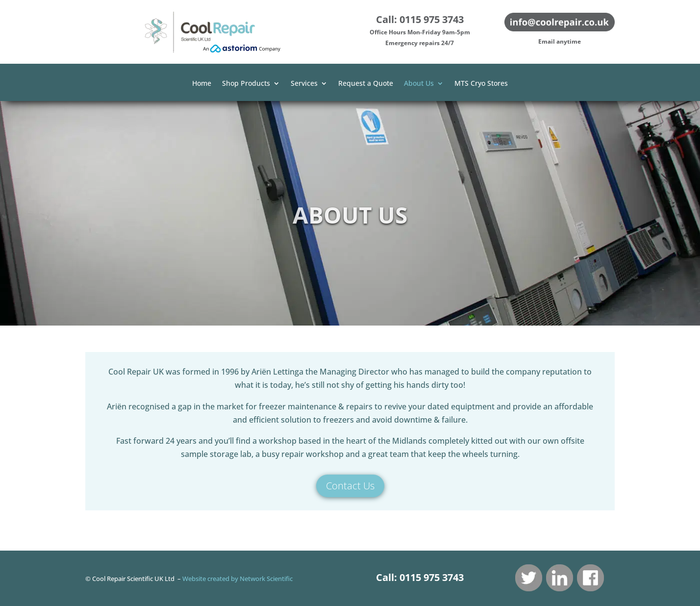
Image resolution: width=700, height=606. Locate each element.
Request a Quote (366, 84)
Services (304, 84)
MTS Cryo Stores (481, 84)
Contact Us (350, 486)
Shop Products (246, 84)
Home (202, 84)
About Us (419, 84)
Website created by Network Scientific (237, 579)
